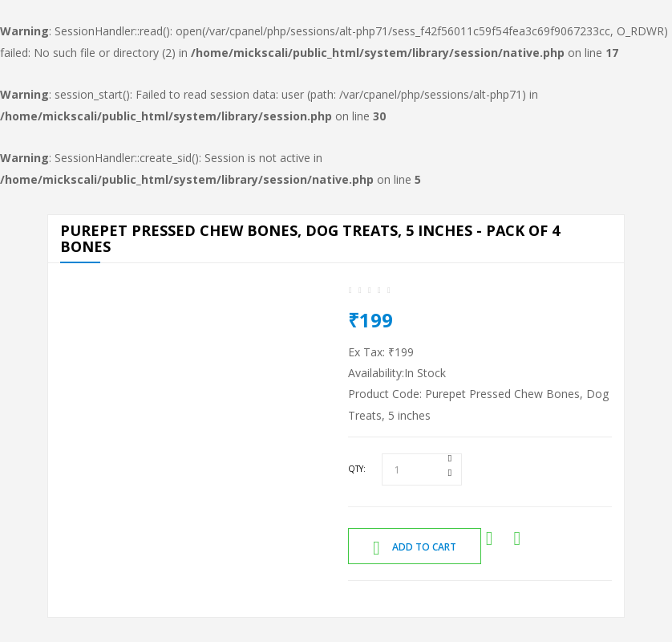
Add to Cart (415, 548)
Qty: (357, 469)
